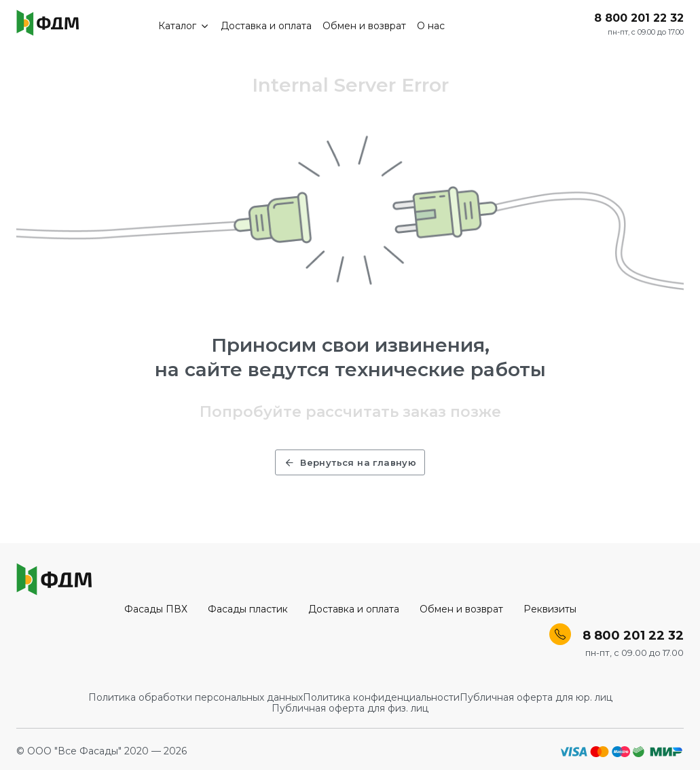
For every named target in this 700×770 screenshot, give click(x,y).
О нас (431, 26)
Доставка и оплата (266, 26)
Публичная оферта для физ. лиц (350, 708)
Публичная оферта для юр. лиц (536, 697)
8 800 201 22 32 (639, 18)
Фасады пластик (248, 609)
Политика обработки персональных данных (196, 697)
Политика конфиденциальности (381, 697)
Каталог (184, 26)
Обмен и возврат (364, 26)
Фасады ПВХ (156, 609)
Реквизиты (550, 609)
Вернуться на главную (350, 462)
